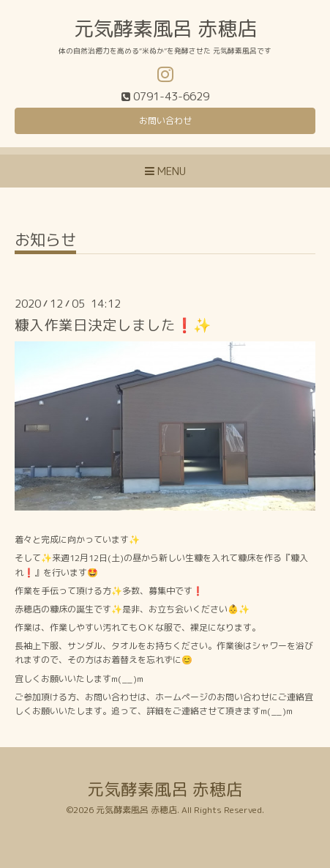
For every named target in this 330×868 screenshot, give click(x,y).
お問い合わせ (165, 120)
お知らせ (45, 241)
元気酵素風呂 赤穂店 (165, 29)
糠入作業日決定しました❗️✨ (113, 325)
